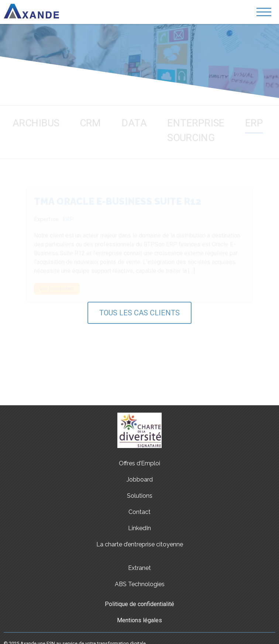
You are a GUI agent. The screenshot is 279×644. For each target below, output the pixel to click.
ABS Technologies (140, 584)
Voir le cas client (57, 289)
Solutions (140, 496)
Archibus (31, 121)
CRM (89, 121)
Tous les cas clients (139, 313)
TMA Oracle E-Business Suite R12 (118, 202)
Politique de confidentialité (139, 604)
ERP (259, 121)
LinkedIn (139, 528)
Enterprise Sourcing (198, 129)
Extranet (139, 568)
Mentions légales (139, 620)
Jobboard (140, 479)
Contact (139, 512)
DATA (134, 121)
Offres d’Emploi (139, 463)
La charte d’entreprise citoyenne (140, 544)
